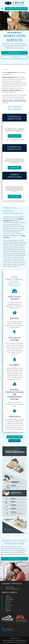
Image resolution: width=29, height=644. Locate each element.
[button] (2, 9)
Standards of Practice (10, 234)
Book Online (14, 136)
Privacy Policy (22, 642)
